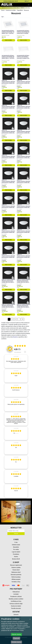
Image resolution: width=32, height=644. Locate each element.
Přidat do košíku (8, 40)
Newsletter (16, 547)
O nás (16, 542)
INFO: (27, 1)
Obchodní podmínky (16, 575)
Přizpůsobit (16, 638)
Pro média (16, 549)
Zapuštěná (20, 10)
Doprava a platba (16, 567)
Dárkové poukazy (16, 577)
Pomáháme (16, 554)
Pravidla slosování (16, 608)
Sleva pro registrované (16, 565)
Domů (3, 10)
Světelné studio (16, 545)
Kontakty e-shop (16, 582)
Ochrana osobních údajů (16, 604)
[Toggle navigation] (29, 5)
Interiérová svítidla (11, 10)
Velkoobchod (16, 592)
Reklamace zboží (16, 572)
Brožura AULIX (16, 559)
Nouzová (26, 10)
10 (23, 319)
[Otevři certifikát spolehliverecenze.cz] (20, 346)
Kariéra (16, 557)
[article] (16, 361)
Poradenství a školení (16, 597)
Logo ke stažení (16, 552)
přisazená (15, 337)
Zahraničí (16, 615)
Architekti (16, 594)
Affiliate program (16, 579)
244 (18, 352)
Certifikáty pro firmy (16, 601)
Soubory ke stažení (16, 606)
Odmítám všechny (16, 642)
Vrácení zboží (16, 570)
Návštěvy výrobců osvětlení (16, 599)
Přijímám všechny (16, 634)
